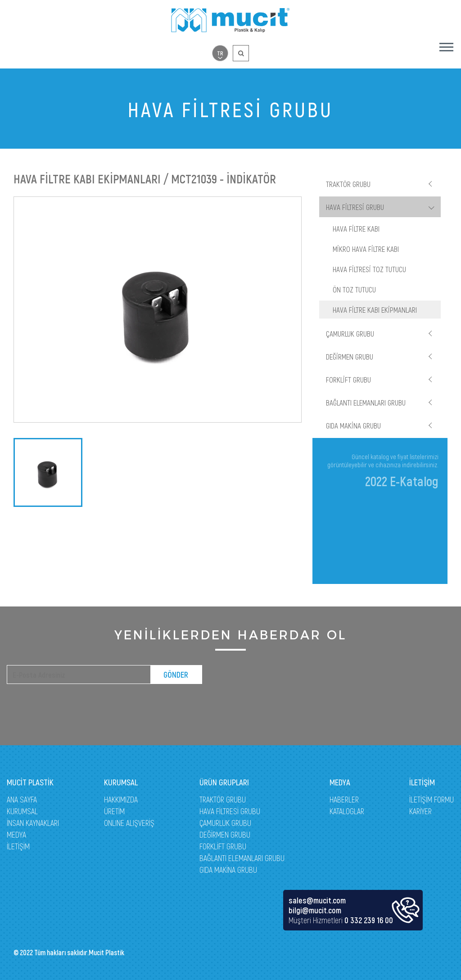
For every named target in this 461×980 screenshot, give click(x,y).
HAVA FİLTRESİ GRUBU (355, 207)
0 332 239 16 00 (369, 920)
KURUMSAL (22, 811)
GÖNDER (176, 675)
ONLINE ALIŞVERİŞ (129, 823)
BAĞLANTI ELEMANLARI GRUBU (366, 402)
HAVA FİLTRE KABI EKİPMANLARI (375, 310)
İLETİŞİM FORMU (432, 799)
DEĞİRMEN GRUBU (350, 356)
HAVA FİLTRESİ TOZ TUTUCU (369, 269)
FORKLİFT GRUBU (348, 379)
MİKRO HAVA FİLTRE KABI (366, 249)
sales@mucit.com (317, 900)
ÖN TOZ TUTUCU (354, 289)
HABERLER (344, 799)
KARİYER (420, 811)
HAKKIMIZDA (121, 799)
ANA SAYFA (22, 799)
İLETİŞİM (18, 846)
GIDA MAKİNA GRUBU (353, 425)
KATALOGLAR (347, 811)
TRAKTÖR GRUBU (348, 184)
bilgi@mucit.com (315, 910)
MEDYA (16, 834)
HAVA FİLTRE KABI (356, 228)
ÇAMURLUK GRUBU (350, 333)
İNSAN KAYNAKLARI (33, 823)
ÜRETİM (114, 811)
